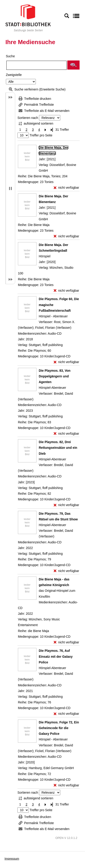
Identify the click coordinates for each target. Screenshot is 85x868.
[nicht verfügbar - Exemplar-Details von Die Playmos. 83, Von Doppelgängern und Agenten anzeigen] (66, 434)
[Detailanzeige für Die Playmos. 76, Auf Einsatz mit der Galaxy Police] (56, 656)
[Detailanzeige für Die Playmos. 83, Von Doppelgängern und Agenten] (55, 376)
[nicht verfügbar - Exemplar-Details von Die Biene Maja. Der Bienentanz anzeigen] (66, 188)
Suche (10, 56)
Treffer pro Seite (41, 135)
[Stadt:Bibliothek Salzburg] (28, 18)
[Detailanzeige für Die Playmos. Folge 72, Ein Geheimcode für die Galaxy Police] (59, 728)
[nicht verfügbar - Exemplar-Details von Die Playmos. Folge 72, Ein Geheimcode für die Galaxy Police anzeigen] (66, 785)
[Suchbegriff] (36, 65)
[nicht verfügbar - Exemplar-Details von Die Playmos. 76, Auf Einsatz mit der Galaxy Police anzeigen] (66, 714)
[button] (73, 65)
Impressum (12, 859)
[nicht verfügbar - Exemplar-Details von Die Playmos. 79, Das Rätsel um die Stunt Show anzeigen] (66, 571)
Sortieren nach (28, 118)
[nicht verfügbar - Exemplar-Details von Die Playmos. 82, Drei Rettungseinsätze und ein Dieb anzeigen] (66, 505)
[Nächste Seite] (46, 130)
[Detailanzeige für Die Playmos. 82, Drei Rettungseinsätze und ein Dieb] (58, 448)
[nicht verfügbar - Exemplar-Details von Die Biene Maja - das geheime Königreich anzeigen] (66, 642)
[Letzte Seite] (52, 130)
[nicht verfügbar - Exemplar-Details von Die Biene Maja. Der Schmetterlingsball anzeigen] (66, 291)
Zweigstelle (14, 75)
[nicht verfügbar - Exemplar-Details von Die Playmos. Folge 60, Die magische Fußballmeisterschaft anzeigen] (66, 362)
